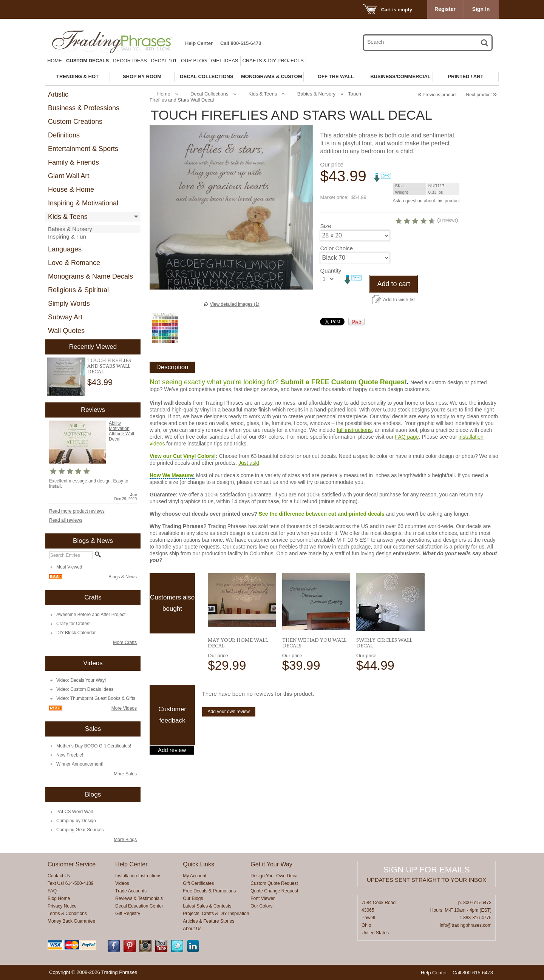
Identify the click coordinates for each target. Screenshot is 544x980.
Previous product (437, 95)
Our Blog (194, 61)
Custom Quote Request (274, 883)
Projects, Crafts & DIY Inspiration (216, 914)
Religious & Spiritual (78, 290)
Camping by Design (76, 821)
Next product (481, 95)
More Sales (125, 774)
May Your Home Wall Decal (238, 643)
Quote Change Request (274, 891)
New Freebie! (70, 755)
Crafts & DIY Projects (273, 61)
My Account (195, 876)
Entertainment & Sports (83, 149)
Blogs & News (123, 577)
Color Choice (336, 248)
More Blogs (125, 840)
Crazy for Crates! (73, 624)
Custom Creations (75, 122)
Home (55, 61)
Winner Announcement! (80, 764)
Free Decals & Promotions (209, 891)
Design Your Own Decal (274, 876)
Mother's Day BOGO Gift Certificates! (94, 746)
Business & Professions (84, 108)
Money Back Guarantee (71, 921)
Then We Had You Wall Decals (314, 643)
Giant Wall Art (69, 176)
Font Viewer (263, 898)
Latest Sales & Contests (207, 906)
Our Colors (261, 906)
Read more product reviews (77, 511)
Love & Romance (74, 263)
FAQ (52, 891)
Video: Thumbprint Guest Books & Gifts (96, 698)
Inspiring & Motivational (83, 203)
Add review (172, 750)
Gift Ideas (225, 61)
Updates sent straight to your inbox (427, 880)
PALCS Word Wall (74, 812)
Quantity (331, 270)
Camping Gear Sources (80, 830)
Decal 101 (164, 61)
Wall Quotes (66, 331)
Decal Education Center (139, 906)
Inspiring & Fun (67, 237)
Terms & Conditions (67, 914)
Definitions (64, 135)
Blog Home (59, 898)
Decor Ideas (130, 61)
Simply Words (69, 304)
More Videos (124, 708)
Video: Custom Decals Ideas (85, 689)
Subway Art (65, 317)
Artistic (58, 94)
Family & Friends (73, 162)
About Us (192, 929)
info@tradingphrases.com (466, 925)
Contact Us (59, 876)
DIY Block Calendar (76, 633)
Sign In (481, 9)
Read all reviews (66, 520)
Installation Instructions (138, 876)
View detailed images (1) (234, 304)
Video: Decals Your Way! (81, 680)
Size (325, 226)
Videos (122, 883)
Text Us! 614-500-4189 (70, 883)
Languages (65, 249)
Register (445, 9)
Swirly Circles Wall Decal (384, 643)
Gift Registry (128, 914)
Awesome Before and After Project (91, 615)
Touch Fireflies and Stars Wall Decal (109, 366)
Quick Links (199, 864)
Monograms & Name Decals (90, 276)
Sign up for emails (426, 870)
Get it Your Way (271, 864)
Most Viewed (69, 567)
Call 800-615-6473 (241, 43)
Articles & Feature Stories (209, 921)
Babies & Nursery (70, 229)
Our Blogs (193, 898)
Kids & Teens (68, 217)
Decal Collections (209, 94)
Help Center (199, 43)
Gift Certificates (198, 883)
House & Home (71, 190)
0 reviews (448, 220)
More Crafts (125, 643)
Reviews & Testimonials (139, 898)
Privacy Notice (62, 906)
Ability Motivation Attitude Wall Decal (121, 431)
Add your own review (229, 712)
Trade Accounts (131, 891)
